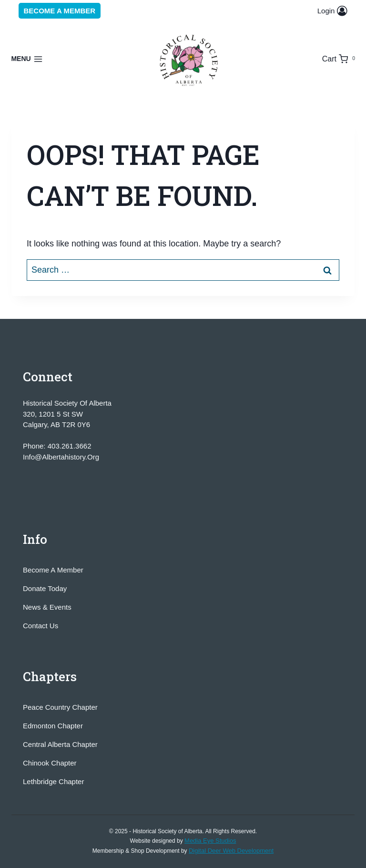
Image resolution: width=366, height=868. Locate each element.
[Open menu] (27, 59)
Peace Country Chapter (60, 707)
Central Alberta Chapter (60, 744)
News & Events (47, 607)
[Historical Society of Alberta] (190, 61)
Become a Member (60, 11)
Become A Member (53, 570)
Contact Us (41, 626)
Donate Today (45, 588)
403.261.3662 (70, 446)
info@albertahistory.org (61, 457)
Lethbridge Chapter (53, 781)
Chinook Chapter (50, 763)
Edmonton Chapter (53, 726)
